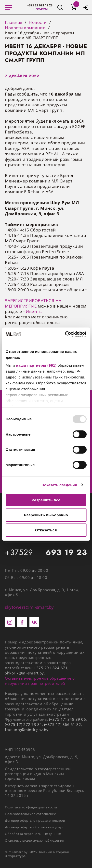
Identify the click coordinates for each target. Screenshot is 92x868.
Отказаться (46, 530)
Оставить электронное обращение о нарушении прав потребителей (40, 681)
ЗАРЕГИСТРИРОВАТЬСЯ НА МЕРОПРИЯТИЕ (33, 303)
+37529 (46, 553)
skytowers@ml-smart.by (29, 607)
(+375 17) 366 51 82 (63, 724)
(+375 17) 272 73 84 (23, 724)
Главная (14, 22)
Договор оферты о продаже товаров (35, 820)
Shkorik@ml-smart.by (24, 673)
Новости (38, 22)
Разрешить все (46, 500)
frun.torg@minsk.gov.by (27, 730)
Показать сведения (59, 485)
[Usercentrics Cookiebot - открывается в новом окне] (66, 334)
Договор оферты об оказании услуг (34, 827)
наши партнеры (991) (36, 365)
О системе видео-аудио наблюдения (34, 840)
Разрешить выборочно (46, 515)
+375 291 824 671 (51, 668)
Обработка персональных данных (33, 834)
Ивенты (34, 311)
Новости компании (25, 28)
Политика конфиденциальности (31, 807)
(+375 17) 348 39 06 (68, 719)
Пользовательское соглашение (31, 814)
